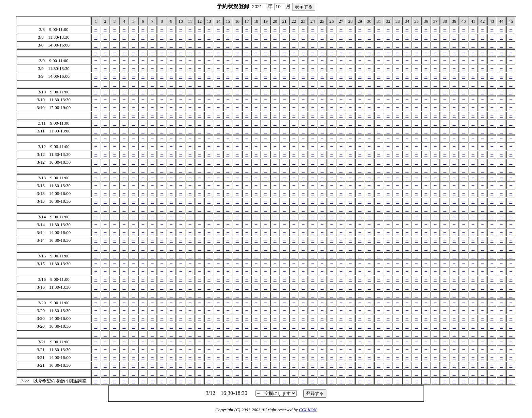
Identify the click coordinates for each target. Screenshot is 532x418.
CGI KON (308, 410)
